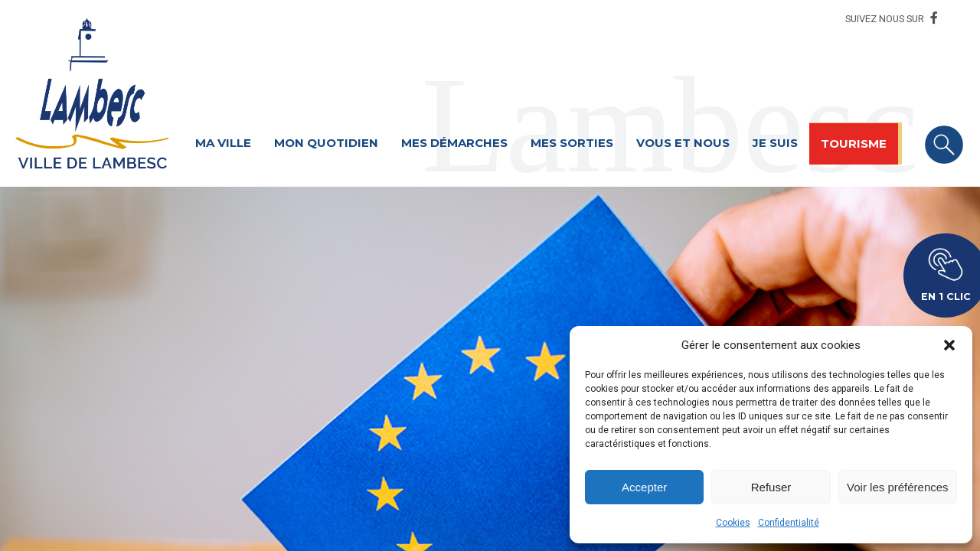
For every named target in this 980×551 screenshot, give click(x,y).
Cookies (733, 523)
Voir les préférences (898, 487)
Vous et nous (683, 143)
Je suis (775, 143)
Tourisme (854, 143)
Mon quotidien (326, 143)
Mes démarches (454, 143)
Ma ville (223, 143)
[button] (949, 345)
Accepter (644, 487)
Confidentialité (789, 523)
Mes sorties (572, 143)
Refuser (771, 487)
